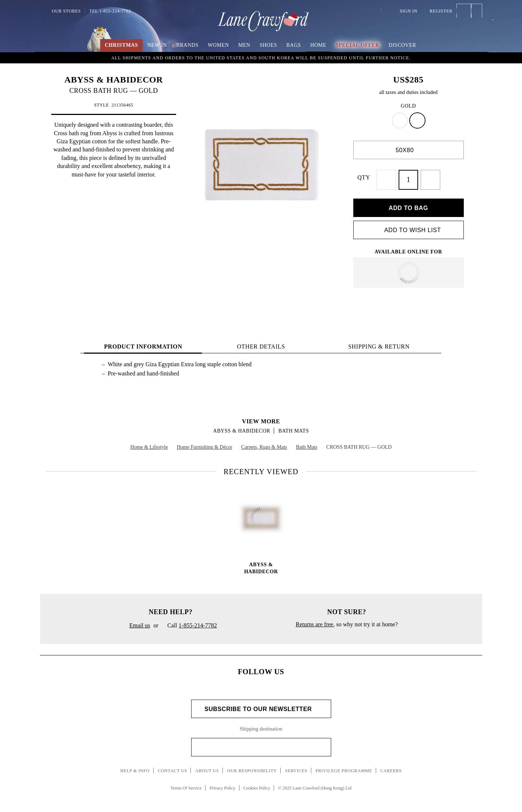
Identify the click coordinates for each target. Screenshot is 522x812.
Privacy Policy (223, 784)
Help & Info (135, 767)
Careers (391, 767)
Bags (294, 45)
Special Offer (358, 45)
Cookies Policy (257, 784)
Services (296, 767)
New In (157, 45)
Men (244, 45)
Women (218, 45)
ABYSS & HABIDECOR (114, 80)
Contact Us (172, 767)
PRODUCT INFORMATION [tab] (143, 342)
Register (441, 11)
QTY (370, 177)
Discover (402, 45)
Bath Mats (294, 427)
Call (189, 622)
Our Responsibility (252, 767)
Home (318, 45)
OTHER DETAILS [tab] (261, 342)
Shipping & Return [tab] (379, 342)
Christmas (121, 45)
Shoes (268, 45)
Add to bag (408, 204)
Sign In (410, 11)
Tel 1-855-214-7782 (110, 11)
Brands (187, 45)
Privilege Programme (344, 767)
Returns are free (315, 620)
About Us (207, 767)
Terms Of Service (186, 784)
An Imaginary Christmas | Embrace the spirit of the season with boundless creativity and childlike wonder (261, 57)
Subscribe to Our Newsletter (261, 705)
